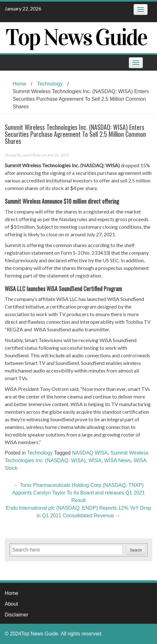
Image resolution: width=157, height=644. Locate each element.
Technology (50, 84)
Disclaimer (17, 615)
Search (136, 550)
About (11, 604)
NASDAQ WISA (90, 453)
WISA (95, 460)
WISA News (118, 460)
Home (19, 84)
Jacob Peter (31, 155)
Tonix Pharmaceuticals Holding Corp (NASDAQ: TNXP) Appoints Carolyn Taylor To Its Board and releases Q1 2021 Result (78, 493)
